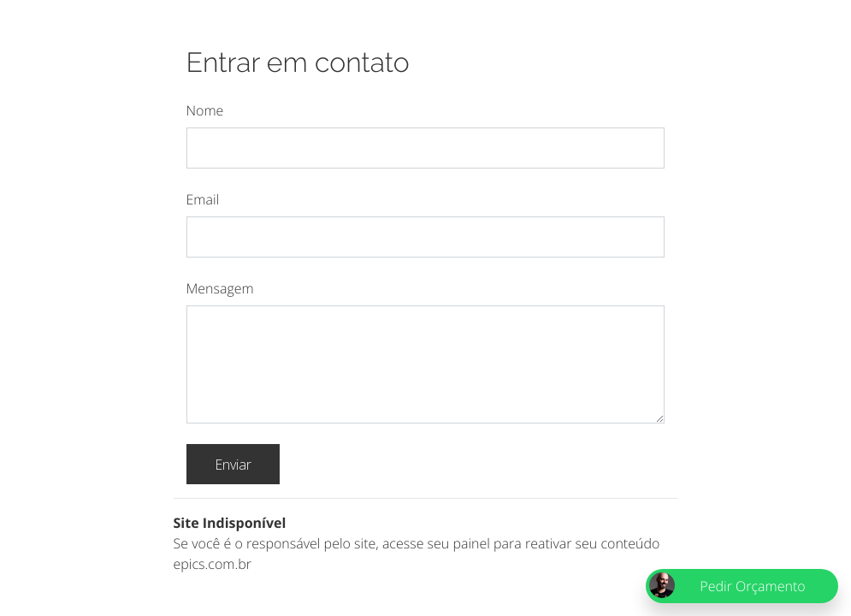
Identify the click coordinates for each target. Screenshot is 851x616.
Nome (205, 110)
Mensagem (220, 288)
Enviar (233, 465)
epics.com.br (213, 564)
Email (203, 199)
